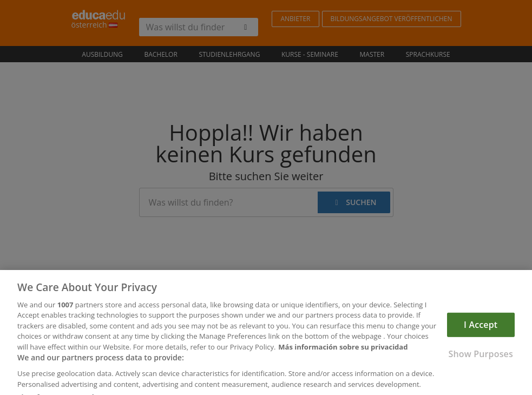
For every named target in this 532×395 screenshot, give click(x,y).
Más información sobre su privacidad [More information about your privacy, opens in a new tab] (343, 354)
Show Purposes (480, 361)
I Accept (481, 332)
